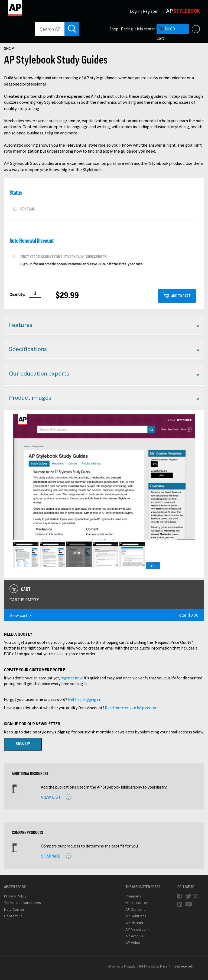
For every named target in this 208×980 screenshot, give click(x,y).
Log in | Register (144, 11)
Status (16, 193)
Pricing (127, 29)
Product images (30, 398)
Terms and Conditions (22, 903)
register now (71, 678)
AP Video (133, 943)
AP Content (135, 910)
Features (21, 325)
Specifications (28, 349)
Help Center (14, 910)
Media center (136, 903)
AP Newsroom (137, 929)
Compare (51, 856)
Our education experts (39, 373)
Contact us (13, 916)
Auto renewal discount (32, 241)
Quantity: (17, 294)
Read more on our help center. (131, 708)
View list (51, 797)
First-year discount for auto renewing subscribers (64, 256)
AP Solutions (136, 916)
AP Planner (134, 923)
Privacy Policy (15, 896)
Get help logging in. (84, 699)
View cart (20, 615)
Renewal (27, 209)
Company (133, 896)
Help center (145, 29)
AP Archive (134, 936)
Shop (114, 29)
